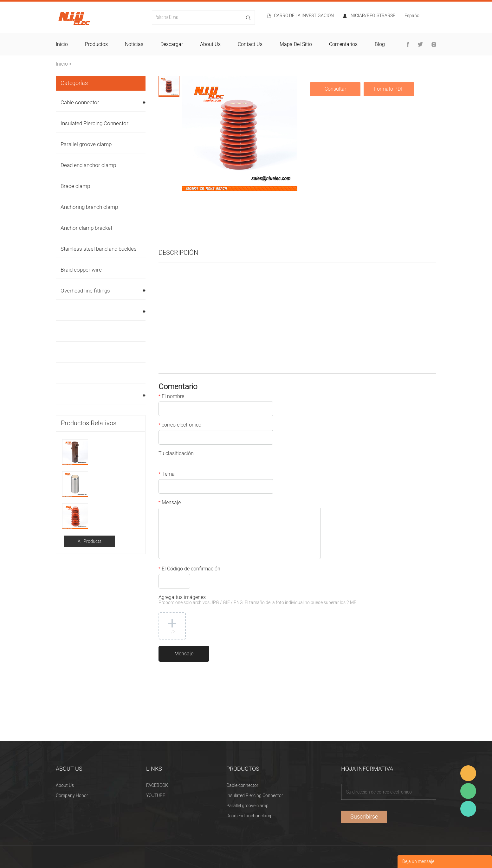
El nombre (171, 397)
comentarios (343, 44)
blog (380, 44)
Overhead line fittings (85, 291)
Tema (167, 475)
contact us (250, 44)
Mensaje (170, 503)
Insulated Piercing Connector (94, 123)
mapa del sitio (296, 44)
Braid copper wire (81, 270)
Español (412, 16)
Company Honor (72, 796)
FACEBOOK (157, 785)
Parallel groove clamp (86, 144)
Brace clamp (75, 186)
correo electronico (180, 426)
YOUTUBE (156, 796)
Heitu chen (468, 809)
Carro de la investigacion (304, 16)
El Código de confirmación (189, 569)
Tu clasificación (176, 454)
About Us (65, 785)
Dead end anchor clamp (88, 165)
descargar (172, 44)
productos (96, 44)
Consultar (335, 89)
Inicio (62, 64)
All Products (90, 541)
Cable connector (80, 103)
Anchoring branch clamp (89, 207)
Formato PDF (389, 89)
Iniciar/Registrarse (372, 16)
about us (210, 44)
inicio (62, 44)
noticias (134, 44)
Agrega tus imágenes (258, 600)
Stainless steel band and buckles (99, 249)
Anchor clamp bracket (86, 228)
